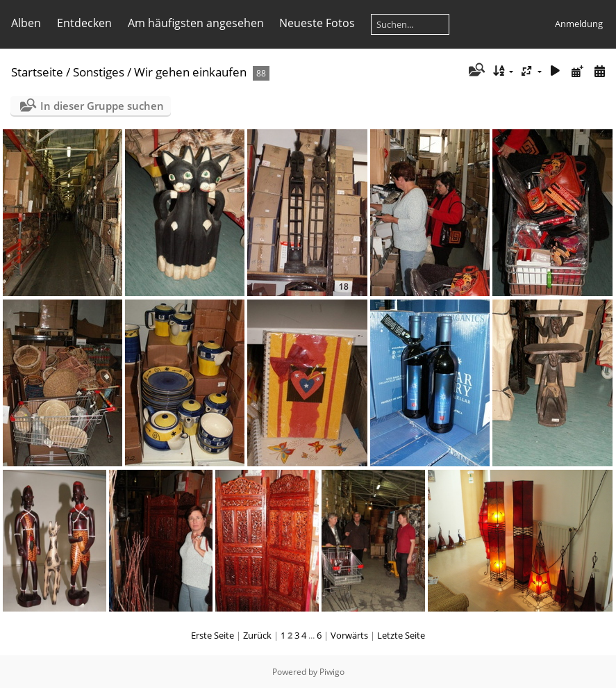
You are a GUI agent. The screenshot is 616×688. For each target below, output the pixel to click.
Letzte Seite (401, 635)
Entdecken (84, 23)
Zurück (257, 635)
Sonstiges (99, 72)
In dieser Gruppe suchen (102, 106)
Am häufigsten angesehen (196, 23)
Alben (26, 23)
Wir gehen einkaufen (190, 72)
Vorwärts (349, 635)
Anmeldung (579, 24)
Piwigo (332, 672)
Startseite (37, 72)
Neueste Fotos (317, 23)
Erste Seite (213, 635)
